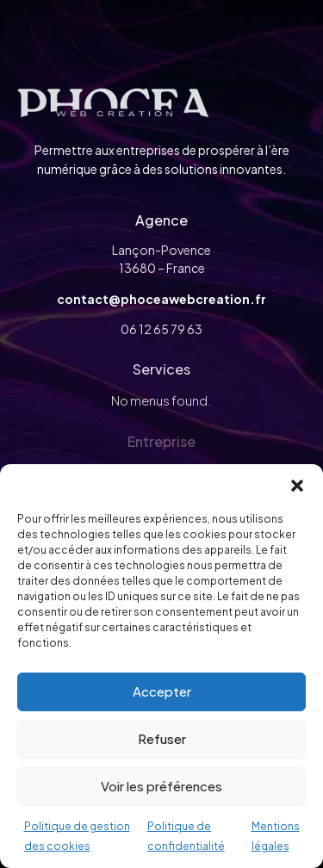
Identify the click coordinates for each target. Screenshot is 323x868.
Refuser (162, 738)
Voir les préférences (161, 786)
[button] (297, 486)
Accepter (162, 691)
